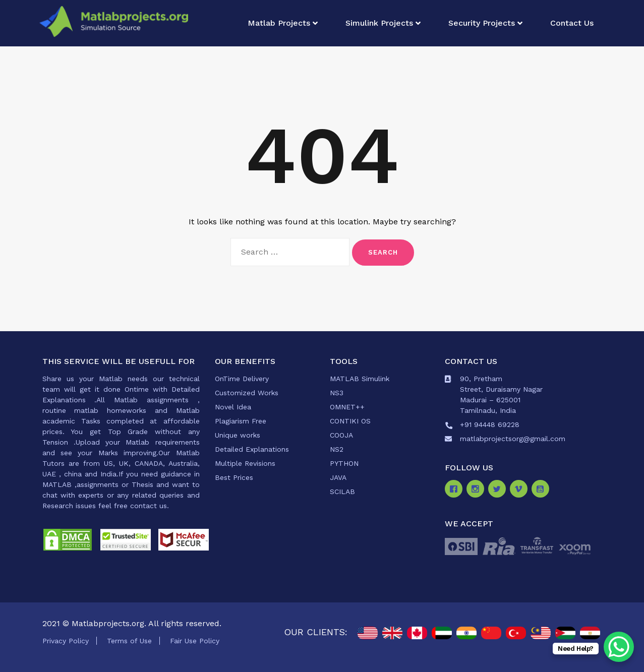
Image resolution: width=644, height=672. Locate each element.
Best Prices (234, 477)
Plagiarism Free (241, 421)
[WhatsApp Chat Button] (619, 647)
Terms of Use (129, 641)
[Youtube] (542, 490)
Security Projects (482, 23)
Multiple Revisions (245, 463)
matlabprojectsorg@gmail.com (513, 439)
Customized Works (247, 393)
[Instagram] (477, 490)
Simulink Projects (379, 23)
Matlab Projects (279, 23)
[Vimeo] (521, 490)
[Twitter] (499, 490)
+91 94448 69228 (490, 424)
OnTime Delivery (242, 379)
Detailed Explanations (252, 449)
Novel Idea (233, 407)
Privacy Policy (66, 641)
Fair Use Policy (195, 641)
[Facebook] (456, 490)
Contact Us (572, 23)
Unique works (238, 435)
